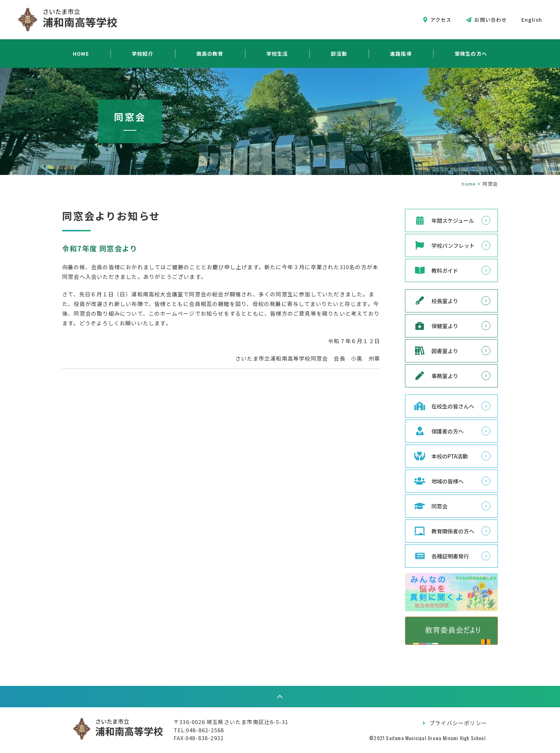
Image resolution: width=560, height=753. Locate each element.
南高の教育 (210, 54)
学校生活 (277, 54)
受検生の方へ (471, 54)
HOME (81, 54)
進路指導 (401, 54)
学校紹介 (143, 54)
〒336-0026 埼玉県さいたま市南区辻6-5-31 (231, 722)
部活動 (339, 54)
